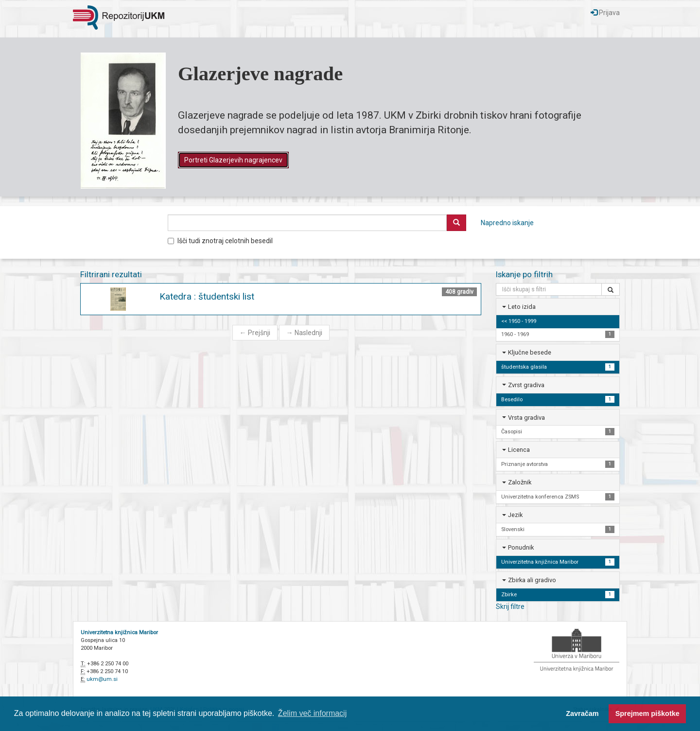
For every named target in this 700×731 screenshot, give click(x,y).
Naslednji (304, 333)
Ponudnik (521, 547)
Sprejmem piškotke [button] (647, 713)
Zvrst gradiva (526, 385)
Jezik (515, 515)
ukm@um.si (102, 679)
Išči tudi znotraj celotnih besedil (220, 241)
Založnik (520, 482)
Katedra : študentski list (207, 296)
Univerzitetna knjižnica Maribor (119, 633)
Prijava (605, 13)
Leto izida (522, 307)
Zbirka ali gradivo (532, 580)
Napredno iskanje (507, 223)
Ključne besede (530, 352)
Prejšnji (255, 333)
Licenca (519, 450)
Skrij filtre (510, 606)
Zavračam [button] (582, 713)
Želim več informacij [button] (312, 713)
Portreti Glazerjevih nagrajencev (233, 160)
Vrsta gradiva (526, 418)
